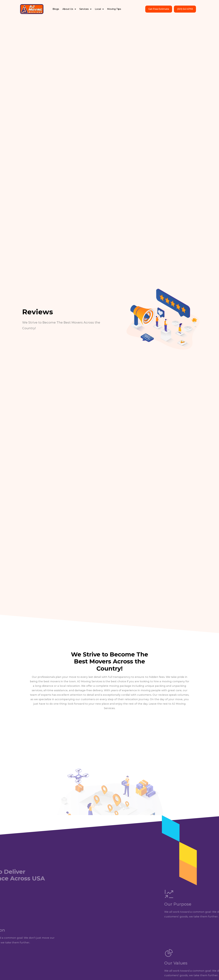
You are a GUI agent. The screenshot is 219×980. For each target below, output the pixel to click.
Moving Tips (114, 9)
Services (85, 9)
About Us (69, 9)
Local (99, 9)
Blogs (56, 9)
